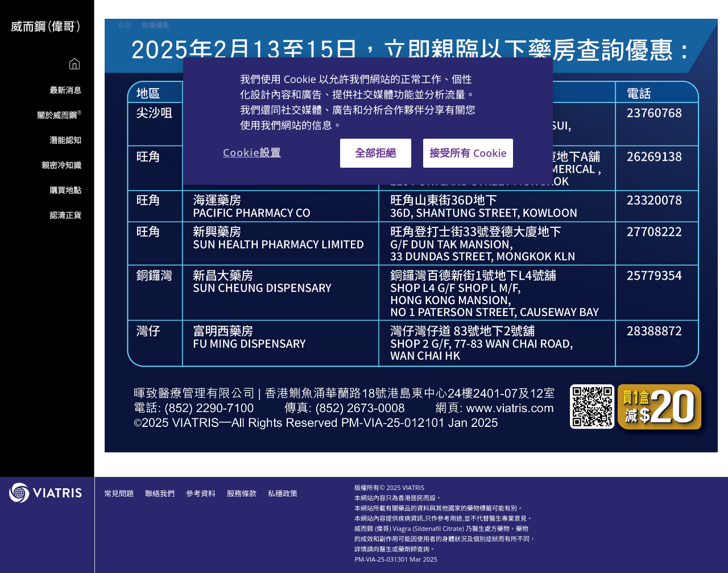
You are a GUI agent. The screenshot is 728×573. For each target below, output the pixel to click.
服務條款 (242, 493)
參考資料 (201, 493)
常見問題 (119, 493)
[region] (368, 121)
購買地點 (65, 190)
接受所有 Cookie (468, 153)
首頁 (125, 25)
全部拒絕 (375, 153)
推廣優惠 (155, 25)
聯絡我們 (160, 493)
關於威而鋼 (59, 115)
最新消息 (65, 90)
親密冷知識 (61, 165)
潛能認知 (65, 140)
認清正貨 (65, 215)
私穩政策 (283, 493)
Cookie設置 (252, 152)
